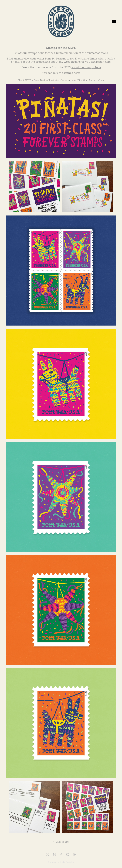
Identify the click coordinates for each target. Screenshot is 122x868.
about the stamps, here (86, 67)
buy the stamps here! (67, 73)
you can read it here (98, 62)
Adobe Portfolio (67, 862)
